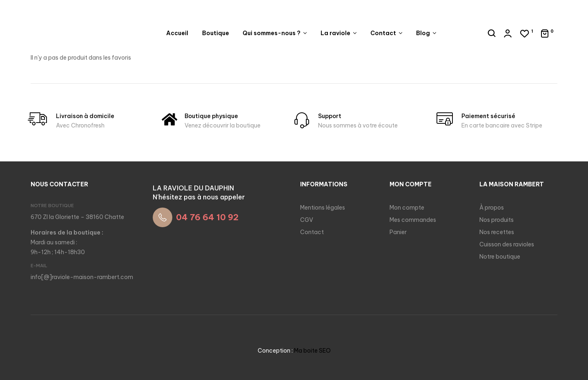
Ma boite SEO (312, 351)
